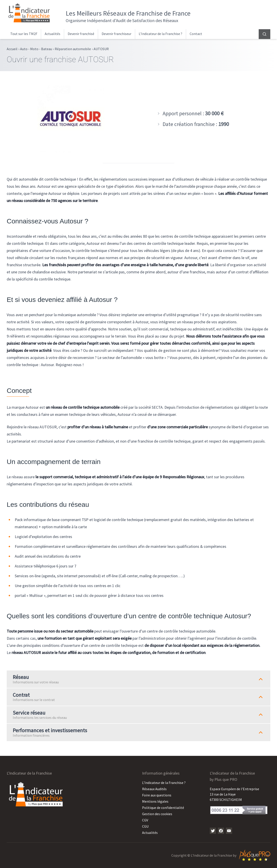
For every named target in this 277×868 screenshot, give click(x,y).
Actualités (52, 34)
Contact (196, 34)
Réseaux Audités (154, 789)
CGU (145, 826)
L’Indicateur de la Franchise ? (161, 34)
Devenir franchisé (81, 34)
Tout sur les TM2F (24, 34)
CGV (145, 820)
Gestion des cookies (157, 814)
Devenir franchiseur (116, 34)
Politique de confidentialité (163, 808)
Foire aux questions (157, 795)
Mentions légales (155, 801)
